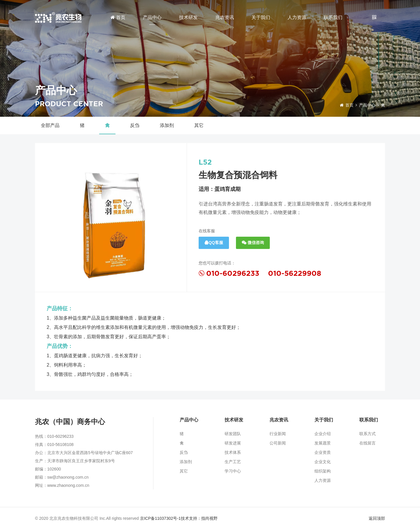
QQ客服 (214, 243)
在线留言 (367, 443)
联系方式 (367, 434)
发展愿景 (323, 443)
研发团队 (233, 434)
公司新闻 (278, 443)
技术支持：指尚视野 (199, 518)
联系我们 (333, 17)
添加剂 (167, 125)
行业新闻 (278, 434)
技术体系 (233, 452)
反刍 (135, 125)
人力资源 (297, 17)
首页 (118, 17)
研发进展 (233, 443)
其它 (199, 125)
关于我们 (261, 17)
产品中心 (152, 17)
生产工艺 (233, 462)
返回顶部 (377, 518)
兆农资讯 (225, 17)
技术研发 (188, 17)
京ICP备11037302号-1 (160, 518)
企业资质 (323, 452)
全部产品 (50, 125)
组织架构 (323, 471)
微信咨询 (253, 243)
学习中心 (233, 471)
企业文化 (323, 462)
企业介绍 (323, 434)
